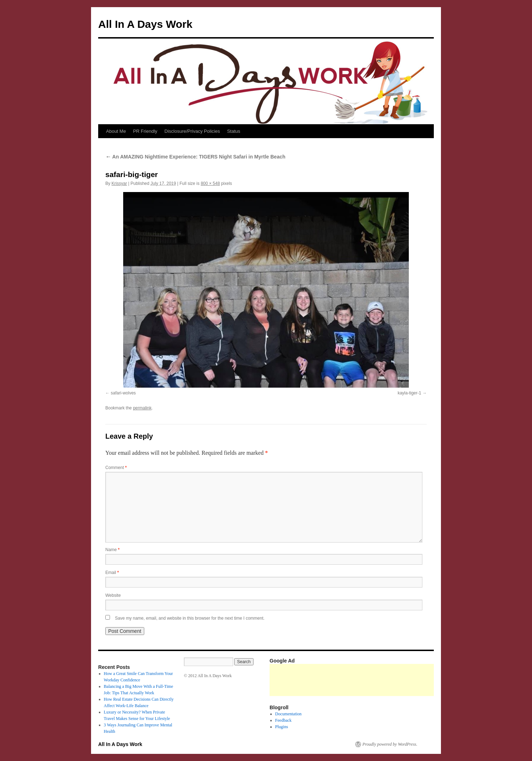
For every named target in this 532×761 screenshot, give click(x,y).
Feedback (283, 720)
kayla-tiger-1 (410, 393)
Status (234, 131)
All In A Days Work (145, 24)
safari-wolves (123, 393)
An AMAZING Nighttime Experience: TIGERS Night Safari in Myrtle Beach (195, 157)
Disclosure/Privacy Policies (192, 131)
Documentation (288, 714)
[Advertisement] (400, 680)
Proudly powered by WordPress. (390, 744)
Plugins (282, 727)
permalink (142, 408)
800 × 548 (210, 183)
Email (112, 573)
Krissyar (119, 183)
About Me (116, 131)
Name (112, 550)
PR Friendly (145, 131)
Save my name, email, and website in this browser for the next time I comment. (190, 618)
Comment (116, 468)
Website (113, 595)
